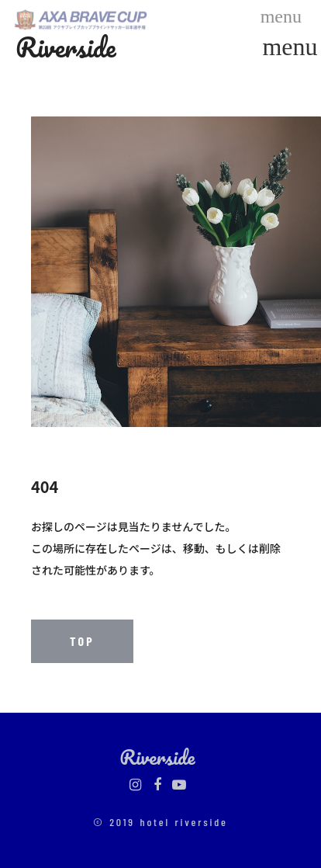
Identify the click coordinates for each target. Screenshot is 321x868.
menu (290, 47)
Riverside (66, 47)
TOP (82, 641)
